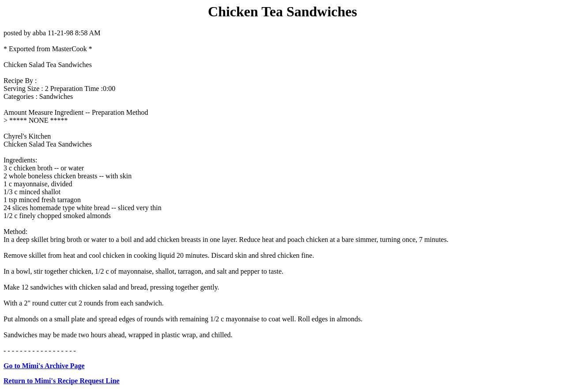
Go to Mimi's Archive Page (44, 366)
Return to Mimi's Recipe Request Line (62, 381)
